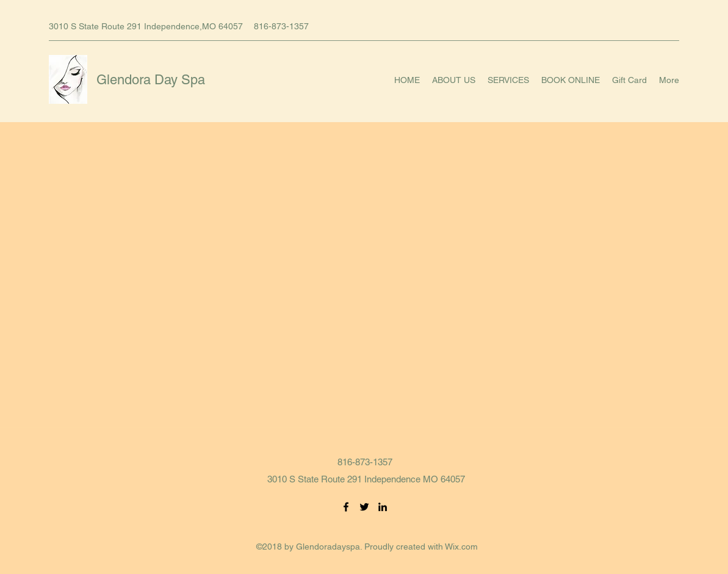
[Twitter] (364, 507)
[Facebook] (346, 507)
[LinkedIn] (383, 507)
